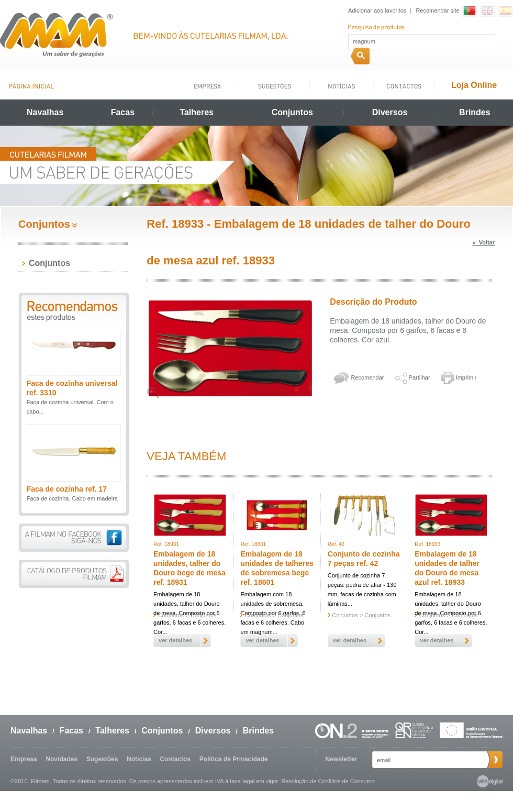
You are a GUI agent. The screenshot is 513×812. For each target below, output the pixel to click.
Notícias (139, 759)
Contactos (175, 759)
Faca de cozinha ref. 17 (67, 492)
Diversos (390, 112)
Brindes (475, 112)
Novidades (62, 759)
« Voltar (483, 242)
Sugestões (102, 759)
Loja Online (474, 85)
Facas (123, 112)
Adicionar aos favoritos (377, 10)
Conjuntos (292, 112)
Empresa (24, 759)
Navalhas (45, 112)
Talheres (197, 112)
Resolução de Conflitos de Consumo (328, 781)
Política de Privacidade (234, 759)
